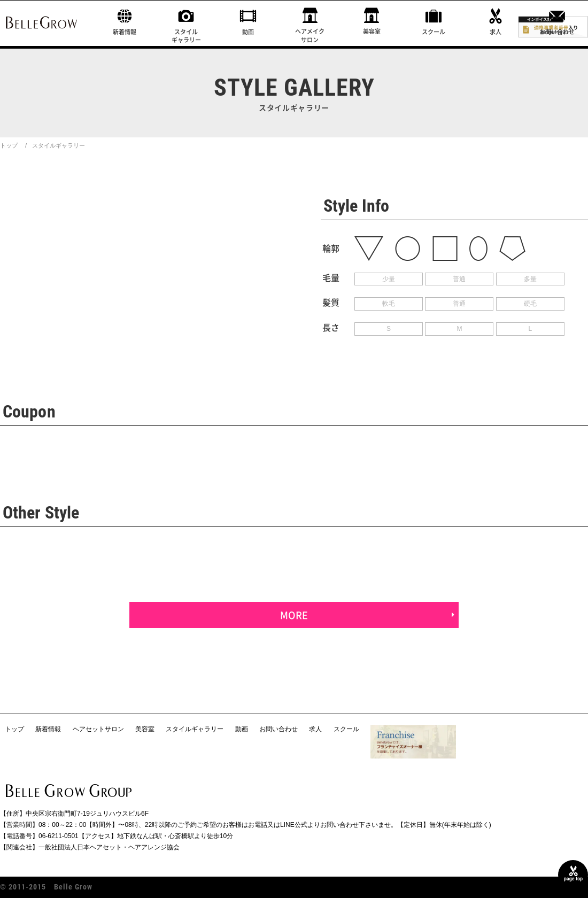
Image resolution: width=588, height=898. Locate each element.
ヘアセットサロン (98, 729)
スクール (434, 32)
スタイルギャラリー (186, 36)
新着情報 (125, 32)
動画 (248, 32)
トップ (9, 145)
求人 (496, 32)
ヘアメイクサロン (310, 35)
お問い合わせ (557, 32)
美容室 (372, 31)
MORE (294, 615)
